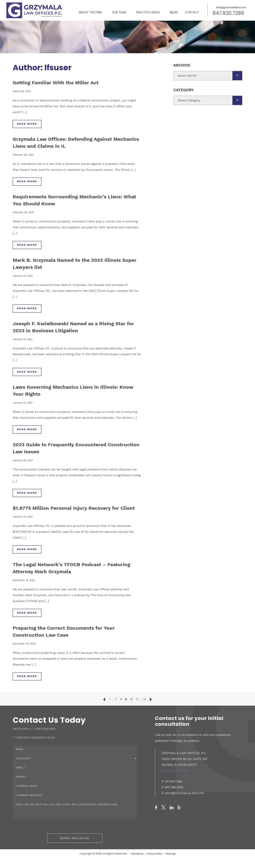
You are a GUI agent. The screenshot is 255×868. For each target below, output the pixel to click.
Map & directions (176, 781)
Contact (192, 12)
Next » (151, 710)
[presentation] (37, 837)
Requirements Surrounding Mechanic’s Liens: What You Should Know (68, 200)
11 (137, 710)
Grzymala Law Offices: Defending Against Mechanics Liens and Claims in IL (72, 143)
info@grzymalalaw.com (231, 7)
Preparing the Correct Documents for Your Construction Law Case (73, 641)
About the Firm (90, 12)
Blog (174, 12)
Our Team (119, 12)
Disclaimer (136, 864)
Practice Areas (148, 12)
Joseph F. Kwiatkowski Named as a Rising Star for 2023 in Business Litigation (73, 328)
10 (131, 710)
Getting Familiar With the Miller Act (63, 82)
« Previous (104, 710)
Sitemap (172, 864)
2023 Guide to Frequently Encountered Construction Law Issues (68, 450)
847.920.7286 (228, 13)
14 (145, 710)
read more (28, 124)
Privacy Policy (155, 864)
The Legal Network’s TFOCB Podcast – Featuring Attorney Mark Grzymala (68, 577)
